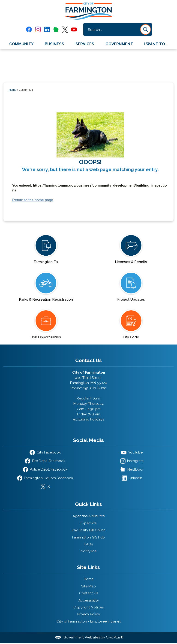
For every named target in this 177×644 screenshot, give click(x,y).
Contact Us (89, 593)
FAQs (89, 544)
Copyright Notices (88, 607)
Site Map (88, 586)
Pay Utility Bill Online (89, 530)
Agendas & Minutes (89, 516)
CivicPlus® (115, 637)
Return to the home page (33, 200)
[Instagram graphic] (38, 29)
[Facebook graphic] (29, 29)
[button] (145, 29)
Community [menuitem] (21, 44)
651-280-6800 (95, 388)
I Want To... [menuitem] (156, 44)
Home (12, 90)
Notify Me (88, 551)
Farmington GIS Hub (88, 537)
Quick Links (88, 504)
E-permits (89, 523)
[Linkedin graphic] (47, 29)
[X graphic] (65, 30)
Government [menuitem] (119, 44)
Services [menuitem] (85, 44)
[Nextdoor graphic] (56, 29)
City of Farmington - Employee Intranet (89, 621)
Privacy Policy (89, 614)
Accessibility (89, 600)
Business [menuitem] (54, 44)
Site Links (88, 567)
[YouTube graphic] (74, 29)
